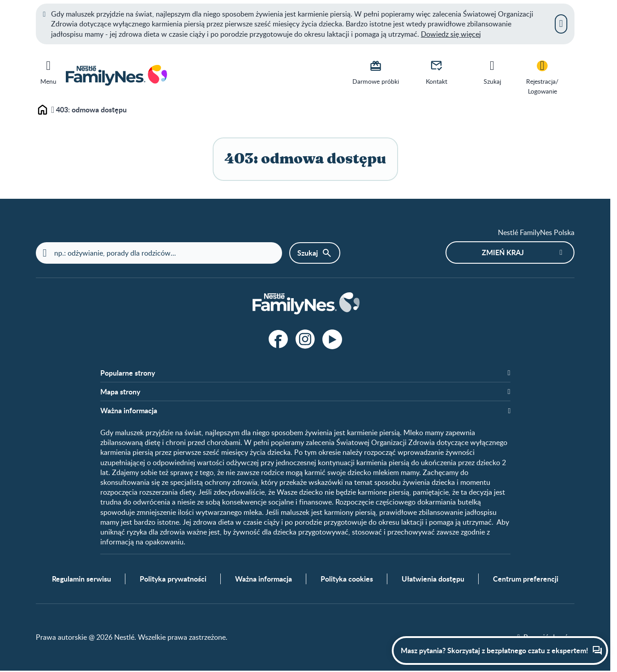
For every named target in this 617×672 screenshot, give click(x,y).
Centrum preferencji (526, 580)
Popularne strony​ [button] (128, 373)
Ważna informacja (264, 580)
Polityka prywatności (173, 580)
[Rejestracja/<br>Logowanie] (542, 77)
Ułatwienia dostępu (433, 580)
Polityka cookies (347, 580)
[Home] (305, 304)
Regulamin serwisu (81, 580)
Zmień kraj (503, 252)
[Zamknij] (561, 24)
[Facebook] (279, 339)
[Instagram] (305, 339)
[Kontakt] (437, 72)
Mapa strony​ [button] (120, 392)
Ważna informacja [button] (129, 411)
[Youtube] (332, 339)
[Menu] (48, 71)
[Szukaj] (492, 72)
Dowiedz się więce (450, 34)
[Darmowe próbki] (376, 72)
